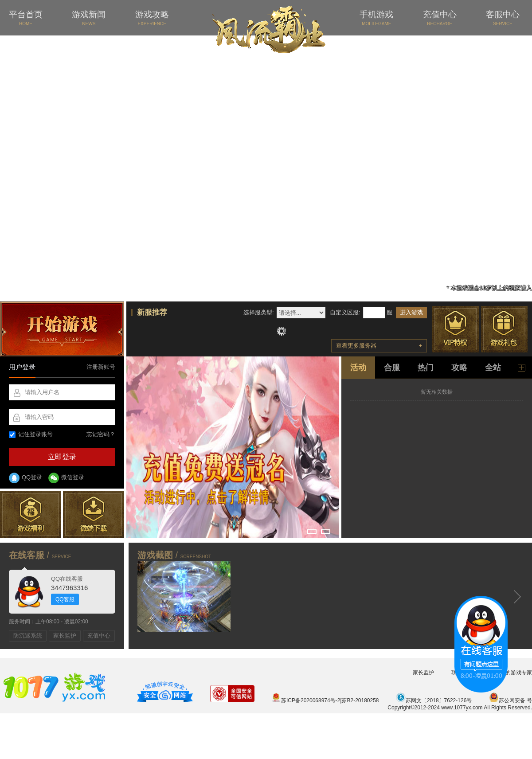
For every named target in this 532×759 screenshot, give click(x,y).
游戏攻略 (152, 18)
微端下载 (94, 514)
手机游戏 (376, 18)
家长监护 (65, 636)
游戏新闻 (89, 18)
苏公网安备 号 (510, 700)
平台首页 (26, 18)
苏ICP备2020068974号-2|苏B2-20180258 (325, 700)
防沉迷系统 (28, 636)
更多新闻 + (522, 368)
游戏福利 (31, 514)
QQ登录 (25, 478)
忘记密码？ (101, 434)
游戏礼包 (504, 329)
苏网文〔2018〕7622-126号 (434, 700)
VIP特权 (456, 329)
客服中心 (503, 18)
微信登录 (66, 478)
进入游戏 (411, 312)
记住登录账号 (31, 434)
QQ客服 (65, 599)
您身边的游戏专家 (511, 673)
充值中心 (440, 18)
